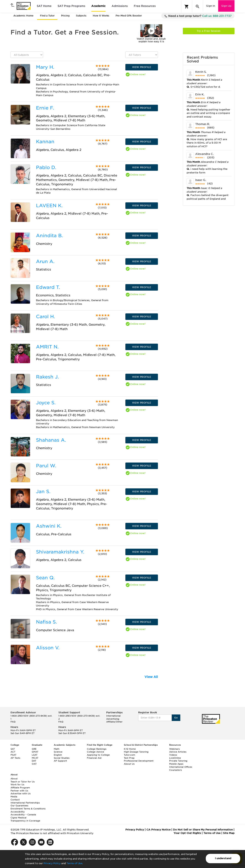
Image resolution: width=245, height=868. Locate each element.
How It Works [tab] (101, 16)
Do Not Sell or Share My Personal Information (203, 830)
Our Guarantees (19, 806)
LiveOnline (175, 758)
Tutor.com (129, 755)
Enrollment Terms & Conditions (28, 809)
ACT (13, 752)
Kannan (45, 142)
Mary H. (45, 67)
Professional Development (139, 761)
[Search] (198, 7)
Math (57, 749)
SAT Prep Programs (71, 6)
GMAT (35, 752)
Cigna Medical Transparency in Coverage (25, 819)
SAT (13, 749)
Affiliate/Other (114, 722)
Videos (173, 755)
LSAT (35, 755)
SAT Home (44, 6)
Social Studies (62, 758)
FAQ (13, 722)
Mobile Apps (176, 764)
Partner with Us (19, 791)
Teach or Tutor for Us (23, 782)
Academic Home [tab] (23, 16)
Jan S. (43, 492)
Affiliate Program (20, 788)
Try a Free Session (209, 31)
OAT (34, 764)
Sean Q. (45, 578)
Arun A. (45, 261)
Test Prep (129, 758)
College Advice (96, 752)
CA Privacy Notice (158, 830)
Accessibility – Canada (23, 815)
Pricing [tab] (65, 16)
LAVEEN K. (49, 206)
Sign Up (226, 6)
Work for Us (17, 785)
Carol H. (45, 317)
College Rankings (97, 749)
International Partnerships (25, 803)
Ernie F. (45, 108)
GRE (34, 749)
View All (151, 677)
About (14, 779)
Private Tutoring (178, 761)
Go (176, 718)
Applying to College (98, 755)
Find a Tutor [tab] (47, 16)
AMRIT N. (47, 347)
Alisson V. (48, 648)
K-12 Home (130, 749)
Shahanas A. (51, 440)
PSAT (13, 755)
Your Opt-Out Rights (187, 833)
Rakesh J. (47, 377)
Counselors (176, 770)
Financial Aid (94, 758)
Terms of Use (74, 863)
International (113, 716)
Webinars (174, 749)
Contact (15, 800)
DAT (34, 761)
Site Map (229, 833)
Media (14, 797)
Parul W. (46, 466)
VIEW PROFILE (142, 67)
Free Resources (145, 6)
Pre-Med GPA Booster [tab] (129, 16)
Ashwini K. (49, 526)
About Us (129, 764)
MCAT (35, 758)
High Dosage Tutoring (136, 752)
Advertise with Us (21, 794)
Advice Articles (178, 752)
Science (58, 752)
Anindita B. (49, 236)
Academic (98, 6)
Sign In (211, 6)
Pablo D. (46, 167)
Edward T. (48, 287)
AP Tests (15, 758)
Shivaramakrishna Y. (60, 552)
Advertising (113, 719)
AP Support (60, 761)
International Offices (181, 767)
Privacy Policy (52, 863)
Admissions (120, 6)
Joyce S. (46, 403)
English (58, 755)
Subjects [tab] (81, 16)
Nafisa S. (46, 622)
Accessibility (18, 812)
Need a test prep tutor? (198, 16)
